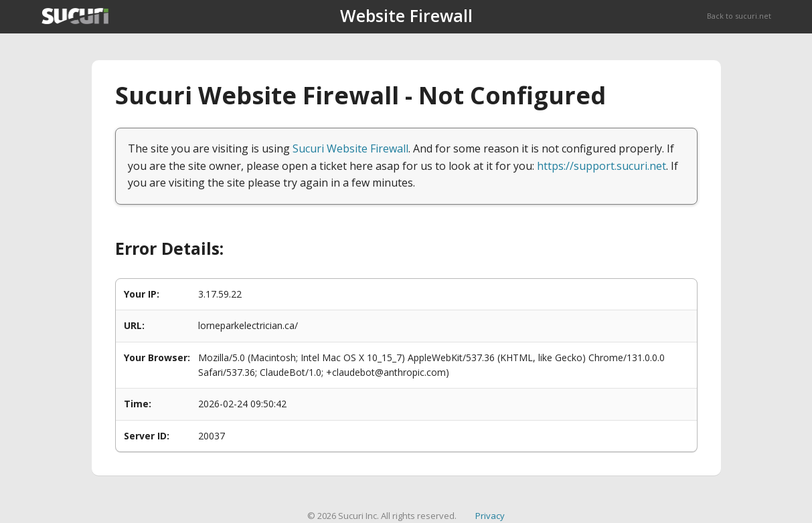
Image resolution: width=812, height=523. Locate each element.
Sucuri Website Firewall (350, 148)
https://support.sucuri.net (601, 166)
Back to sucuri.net (739, 16)
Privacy (490, 516)
